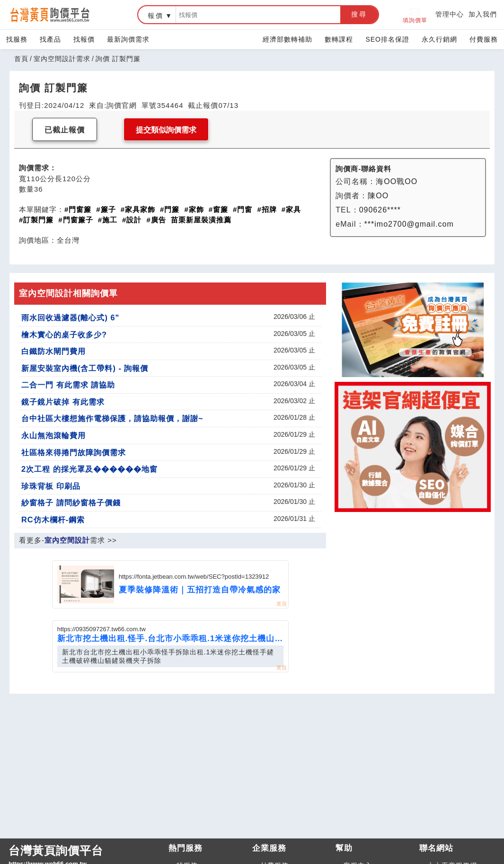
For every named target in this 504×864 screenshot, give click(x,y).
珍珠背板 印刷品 (51, 486)
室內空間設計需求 (62, 59)
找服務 (17, 39)
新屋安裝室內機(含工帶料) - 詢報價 (85, 368)
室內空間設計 (67, 540)
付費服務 (484, 39)
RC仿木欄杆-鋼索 (53, 520)
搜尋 (359, 14)
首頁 (21, 59)
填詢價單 (415, 15)
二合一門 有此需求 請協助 (68, 385)
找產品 (50, 39)
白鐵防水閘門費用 (53, 351)
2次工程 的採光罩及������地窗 (89, 469)
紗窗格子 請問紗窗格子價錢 (71, 503)
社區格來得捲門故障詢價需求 (74, 452)
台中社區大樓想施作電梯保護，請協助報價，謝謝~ (112, 418)
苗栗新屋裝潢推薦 (201, 220)
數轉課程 (339, 39)
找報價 (84, 39)
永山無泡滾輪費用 (53, 435)
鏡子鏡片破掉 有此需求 (63, 402)
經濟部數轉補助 (287, 39)
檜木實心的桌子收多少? (64, 335)
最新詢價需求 (128, 39)
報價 (156, 16)
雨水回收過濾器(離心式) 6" (70, 317)
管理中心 (450, 14)
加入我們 (483, 14)
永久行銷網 (439, 39)
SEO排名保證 (387, 39)
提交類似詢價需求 (166, 130)
